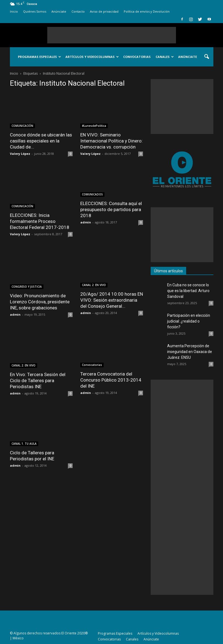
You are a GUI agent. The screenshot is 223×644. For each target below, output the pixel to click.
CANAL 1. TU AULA (24, 444)
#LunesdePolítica (94, 126)
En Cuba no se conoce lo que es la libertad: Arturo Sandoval (188, 291)
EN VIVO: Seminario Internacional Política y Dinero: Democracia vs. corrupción (111, 141)
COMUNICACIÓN (22, 126)
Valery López (20, 154)
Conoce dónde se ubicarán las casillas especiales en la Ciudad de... (41, 141)
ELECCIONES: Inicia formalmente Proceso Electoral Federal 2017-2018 (40, 221)
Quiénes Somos (35, 11)
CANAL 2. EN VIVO (94, 285)
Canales (165, 57)
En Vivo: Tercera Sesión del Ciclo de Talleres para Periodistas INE (38, 380)
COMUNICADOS (92, 194)
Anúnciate (59, 11)
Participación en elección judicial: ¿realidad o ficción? (189, 321)
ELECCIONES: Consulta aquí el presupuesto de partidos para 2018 (111, 209)
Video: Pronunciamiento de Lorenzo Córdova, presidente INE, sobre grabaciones (40, 302)
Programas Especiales (39, 57)
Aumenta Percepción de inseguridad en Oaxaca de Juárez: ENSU (190, 352)
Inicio (14, 11)
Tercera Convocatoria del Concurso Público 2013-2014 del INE (111, 380)
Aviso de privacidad (104, 11)
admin (86, 222)
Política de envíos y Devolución (147, 11)
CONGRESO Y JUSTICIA (27, 287)
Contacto (78, 11)
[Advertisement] (112, 35)
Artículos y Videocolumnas (92, 57)
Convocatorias (137, 57)
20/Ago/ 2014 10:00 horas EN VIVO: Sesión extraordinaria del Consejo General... (112, 300)
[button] (207, 57)
